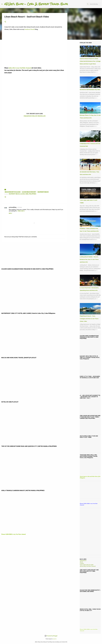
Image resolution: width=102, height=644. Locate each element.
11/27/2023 (19, 207)
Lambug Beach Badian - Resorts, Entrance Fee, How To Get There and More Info (89, 259)
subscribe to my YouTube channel (20, 68)
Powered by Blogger (51, 636)
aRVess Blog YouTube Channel (88, 566)
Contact (82, 563)
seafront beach (43, 192)
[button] (5, 22)
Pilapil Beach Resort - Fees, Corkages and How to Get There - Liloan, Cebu (89, 319)
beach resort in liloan (13, 192)
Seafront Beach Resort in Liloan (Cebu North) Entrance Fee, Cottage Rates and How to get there (90, 61)
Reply (10, 213)
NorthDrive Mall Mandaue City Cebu (90, 90)
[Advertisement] (35, 143)
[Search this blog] (93, 4)
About (81, 562)
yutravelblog (13, 207)
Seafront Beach (30, 29)
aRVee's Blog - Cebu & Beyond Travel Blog (36, 4)
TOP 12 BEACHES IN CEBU (87, 565)
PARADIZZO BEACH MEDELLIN (35, 116)
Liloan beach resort (29, 192)
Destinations (83, 561)
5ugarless (55, 639)
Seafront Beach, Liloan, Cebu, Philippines (23, 194)
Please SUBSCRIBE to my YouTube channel (14, 534)
